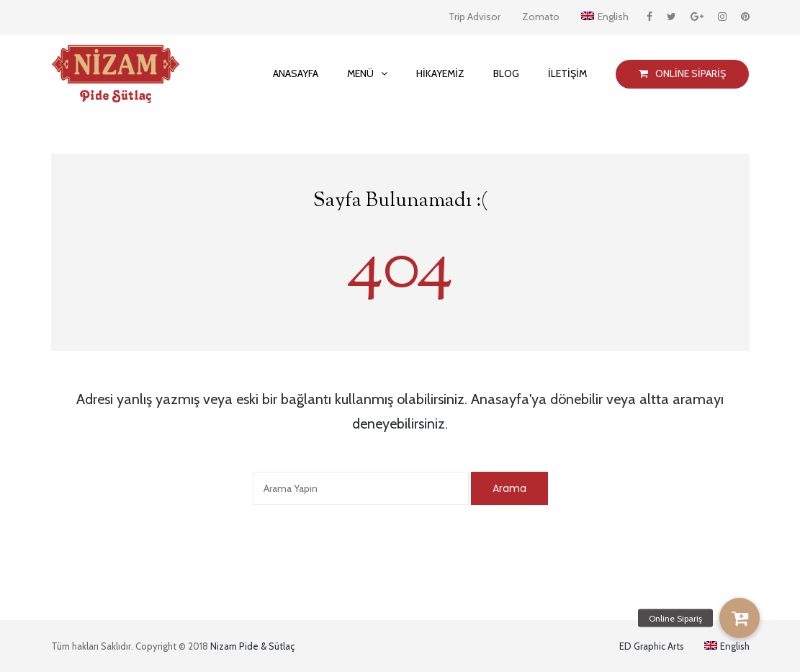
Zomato (541, 17)
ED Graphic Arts (652, 646)
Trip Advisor (475, 17)
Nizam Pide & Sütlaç (252, 646)
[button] (740, 618)
